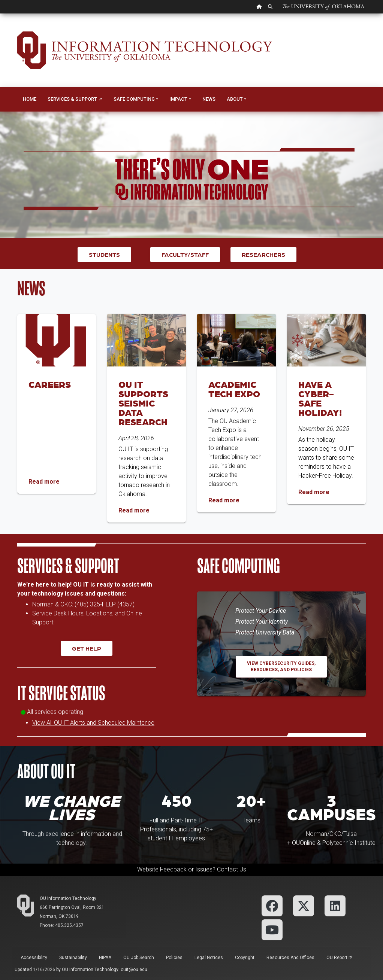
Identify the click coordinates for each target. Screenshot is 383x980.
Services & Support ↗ (75, 99)
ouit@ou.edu (134, 970)
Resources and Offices (290, 958)
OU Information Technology (68, 898)
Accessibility (34, 958)
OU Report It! (339, 958)
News (209, 99)
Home (30, 99)
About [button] (235, 99)
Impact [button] (178, 99)
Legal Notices (209, 958)
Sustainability (73, 958)
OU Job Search (139, 958)
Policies (174, 958)
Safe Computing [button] (134, 99)
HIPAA (105, 958)
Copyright (245, 958)
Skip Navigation (0, 14)
